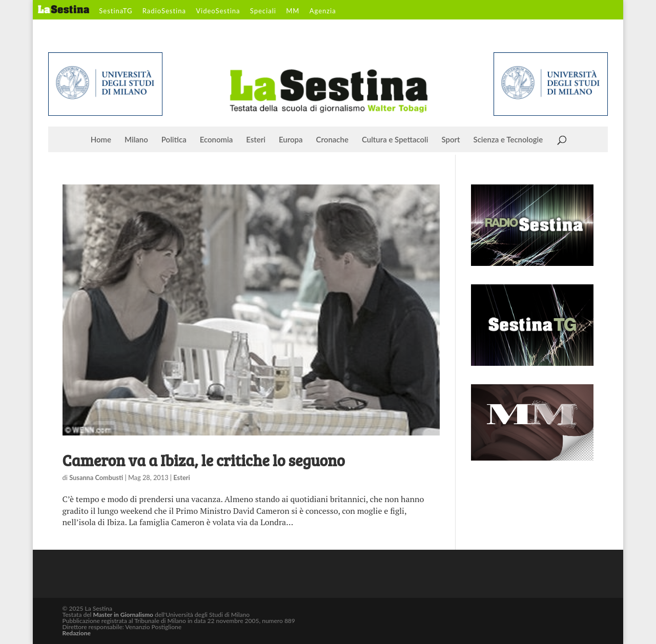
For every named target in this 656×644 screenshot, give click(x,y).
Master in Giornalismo (123, 615)
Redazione (77, 633)
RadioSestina (164, 11)
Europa (291, 140)
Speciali (263, 11)
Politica (174, 140)
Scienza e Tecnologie (508, 140)
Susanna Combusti (96, 477)
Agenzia (323, 11)
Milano (136, 140)
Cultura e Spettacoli (395, 140)
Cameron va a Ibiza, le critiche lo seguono (204, 460)
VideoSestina (218, 11)
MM (293, 11)
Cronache (332, 140)
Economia (217, 140)
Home (101, 140)
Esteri (256, 140)
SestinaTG (116, 11)
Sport (450, 140)
